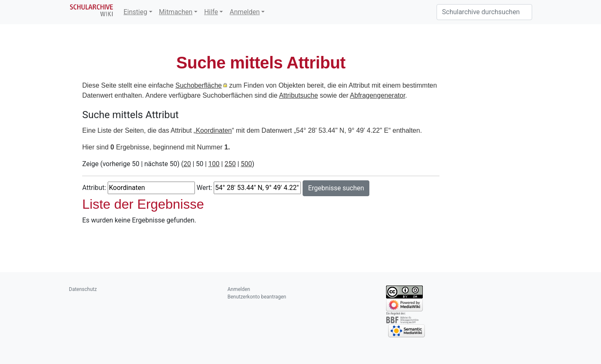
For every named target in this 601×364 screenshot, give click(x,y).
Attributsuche (298, 95)
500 (246, 164)
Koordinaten (214, 130)
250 (230, 164)
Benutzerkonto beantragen (257, 297)
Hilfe (211, 12)
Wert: (204, 188)
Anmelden (245, 12)
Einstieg (135, 12)
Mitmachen (176, 12)
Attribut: (94, 188)
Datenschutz (83, 289)
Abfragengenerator (378, 95)
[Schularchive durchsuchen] (484, 12)
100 (214, 164)
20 (187, 164)
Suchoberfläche (198, 85)
